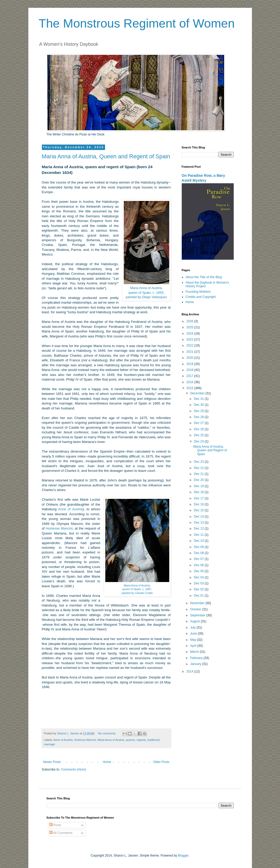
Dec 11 (199, 535)
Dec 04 (199, 577)
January (196, 664)
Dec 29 (199, 411)
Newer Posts (52, 762)
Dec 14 (199, 517)
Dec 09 (199, 547)
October (196, 609)
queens (130, 740)
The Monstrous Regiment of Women (137, 23)
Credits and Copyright (201, 297)
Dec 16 (199, 504)
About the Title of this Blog (204, 277)
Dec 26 (199, 429)
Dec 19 (199, 486)
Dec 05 (199, 571)
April (194, 646)
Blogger (183, 856)
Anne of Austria (70, 509)
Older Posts (161, 762)
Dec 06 (199, 565)
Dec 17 (199, 498)
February (197, 658)
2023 (190, 340)
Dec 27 (199, 423)
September (198, 615)
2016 (190, 382)
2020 (190, 358)
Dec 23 (199, 462)
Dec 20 (199, 480)
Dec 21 (199, 474)
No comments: (108, 733)
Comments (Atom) (73, 769)
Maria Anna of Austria (111, 740)
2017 (190, 376)
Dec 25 (199, 435)
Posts (55, 825)
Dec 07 (199, 559)
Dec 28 (199, 417)
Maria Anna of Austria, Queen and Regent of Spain (106, 156)
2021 (190, 352)
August (195, 621)
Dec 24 (199, 441)
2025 (190, 327)
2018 (190, 370)
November (198, 603)
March (195, 652)
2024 (190, 334)
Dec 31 (199, 399)
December (198, 393)
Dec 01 (199, 596)
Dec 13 (199, 523)
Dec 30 (199, 405)
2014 (190, 671)
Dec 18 (199, 492)
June (194, 634)
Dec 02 (199, 589)
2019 (190, 364)
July (193, 628)
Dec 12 (199, 528)
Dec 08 (199, 553)
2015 (190, 388)
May (193, 640)
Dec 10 (199, 541)
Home (107, 762)
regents (141, 740)
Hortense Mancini (59, 528)
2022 (190, 345)
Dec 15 (199, 510)
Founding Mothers (198, 292)
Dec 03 (199, 583)
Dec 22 (199, 468)
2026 (190, 321)
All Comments (61, 833)
